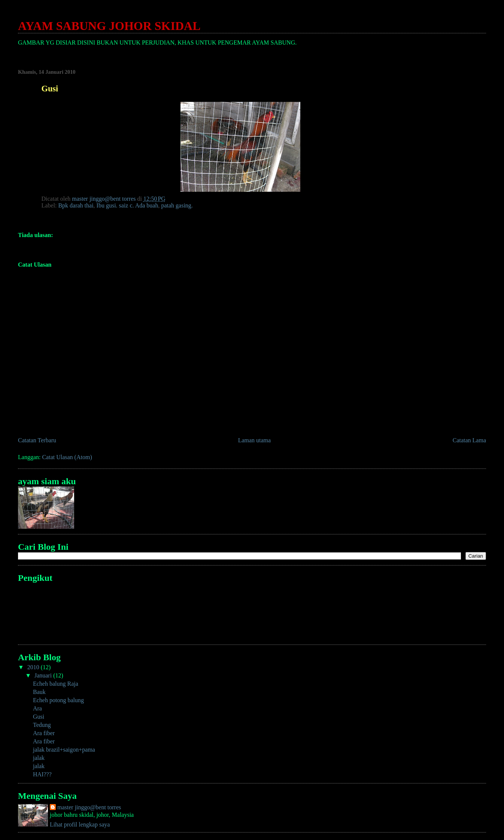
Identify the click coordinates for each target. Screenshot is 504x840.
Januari (44, 675)
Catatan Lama (469, 440)
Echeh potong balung (58, 700)
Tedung (42, 725)
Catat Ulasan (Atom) (67, 457)
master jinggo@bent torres (89, 807)
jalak (39, 758)
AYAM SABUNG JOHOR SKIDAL (109, 26)
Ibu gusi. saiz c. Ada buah (127, 205)
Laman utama (255, 440)
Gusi (39, 717)
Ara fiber (44, 733)
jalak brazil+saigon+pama (64, 750)
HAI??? (42, 774)
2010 (34, 667)
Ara (37, 708)
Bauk (39, 692)
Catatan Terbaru (37, 440)
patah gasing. (177, 205)
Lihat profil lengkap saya (80, 824)
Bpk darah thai (76, 205)
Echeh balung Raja (56, 684)
